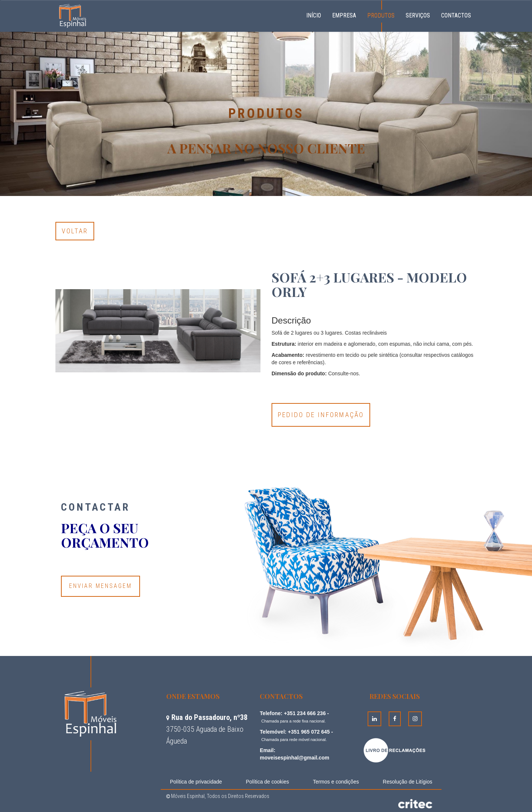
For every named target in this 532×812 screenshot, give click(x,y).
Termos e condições (336, 782)
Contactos (456, 15)
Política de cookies (268, 782)
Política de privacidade (196, 782)
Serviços (418, 15)
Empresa (344, 15)
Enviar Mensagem (100, 586)
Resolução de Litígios (407, 782)
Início (316, 14)
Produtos (381, 15)
